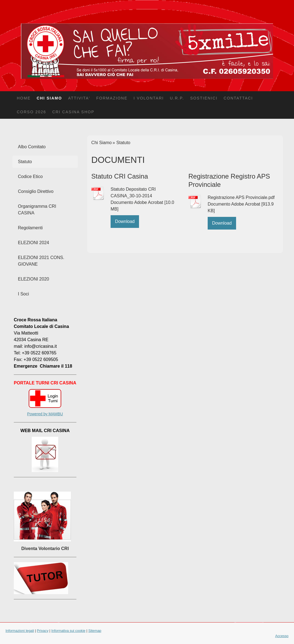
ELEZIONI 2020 (34, 279)
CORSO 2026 (31, 112)
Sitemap (95, 631)
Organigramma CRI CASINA (37, 210)
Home (24, 98)
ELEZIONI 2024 (34, 243)
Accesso (282, 636)
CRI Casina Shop (73, 112)
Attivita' (79, 98)
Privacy (43, 631)
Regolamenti (30, 228)
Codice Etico (30, 177)
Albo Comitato (32, 147)
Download (125, 221)
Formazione (112, 98)
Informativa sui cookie (68, 631)
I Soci (23, 294)
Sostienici (204, 98)
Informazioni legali (20, 631)
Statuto (25, 162)
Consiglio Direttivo (36, 191)
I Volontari (149, 98)
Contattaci (238, 98)
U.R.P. (177, 98)
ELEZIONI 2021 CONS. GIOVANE (41, 261)
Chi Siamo (49, 98)
